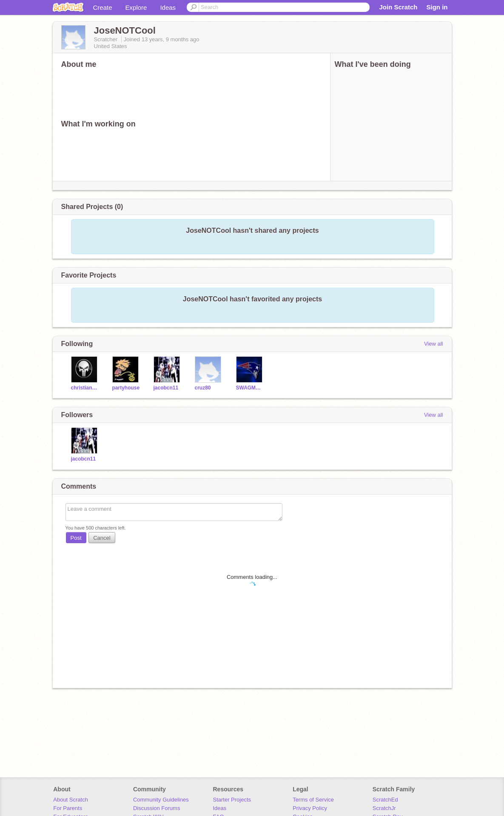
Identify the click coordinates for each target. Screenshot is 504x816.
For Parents (68, 808)
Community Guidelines (161, 800)
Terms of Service (313, 800)
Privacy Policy (310, 808)
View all (434, 344)
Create (103, 7)
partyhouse (126, 388)
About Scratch (71, 800)
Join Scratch (398, 7)
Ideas (168, 7)
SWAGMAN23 (250, 388)
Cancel (102, 538)
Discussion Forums (157, 808)
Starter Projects (232, 800)
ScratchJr (384, 808)
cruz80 (203, 388)
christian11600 (85, 388)
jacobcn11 (166, 388)
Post (76, 538)
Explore (136, 7)
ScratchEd (385, 800)
